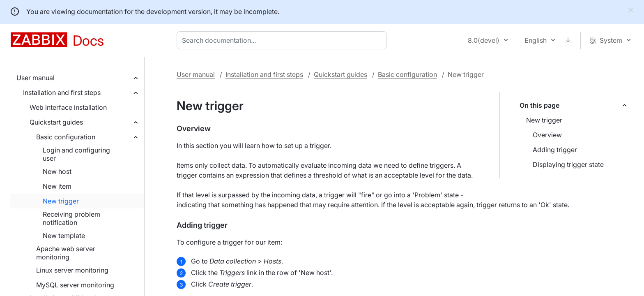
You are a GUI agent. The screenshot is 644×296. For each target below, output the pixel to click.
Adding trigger (555, 150)
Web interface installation (68, 107)
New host (57, 171)
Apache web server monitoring (66, 253)
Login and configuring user (76, 154)
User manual (36, 78)
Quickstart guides (56, 122)
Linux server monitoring (72, 270)
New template (64, 236)
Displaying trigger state (568, 164)
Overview (547, 135)
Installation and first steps (62, 92)
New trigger (61, 201)
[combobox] (283, 40)
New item (57, 186)
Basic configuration (66, 137)
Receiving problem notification (71, 218)
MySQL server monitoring (75, 285)
